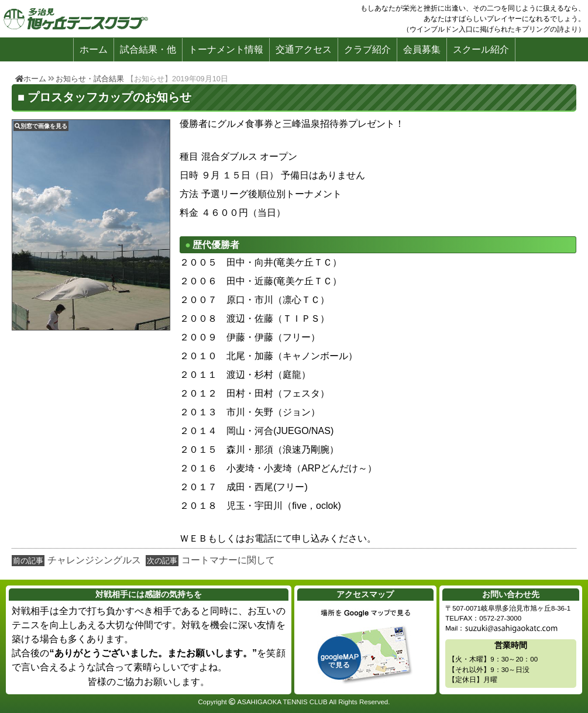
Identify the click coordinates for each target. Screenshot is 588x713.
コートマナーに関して (228, 560)
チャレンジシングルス (94, 560)
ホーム (94, 49)
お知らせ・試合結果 (90, 79)
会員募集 (422, 49)
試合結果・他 (148, 49)
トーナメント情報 (226, 49)
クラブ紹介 (367, 49)
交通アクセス (304, 49)
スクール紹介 (481, 49)
